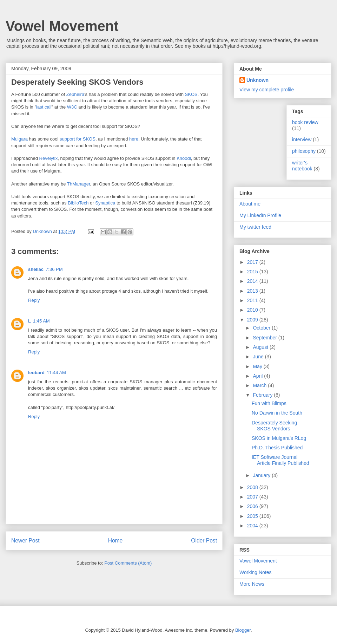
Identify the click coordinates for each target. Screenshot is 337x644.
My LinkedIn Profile (260, 215)
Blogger (243, 630)
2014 (253, 281)
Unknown (257, 80)
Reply (34, 300)
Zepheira (75, 94)
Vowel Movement (62, 26)
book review (305, 122)
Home (115, 541)
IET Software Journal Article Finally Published (280, 460)
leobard (36, 373)
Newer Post (25, 541)
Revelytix (49, 158)
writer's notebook (302, 166)
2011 (253, 300)
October (262, 328)
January (262, 475)
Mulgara (19, 139)
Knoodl (184, 158)
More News (252, 584)
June (259, 357)
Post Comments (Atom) (128, 563)
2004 (253, 526)
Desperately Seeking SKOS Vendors (274, 426)
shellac (36, 269)
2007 (253, 497)
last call (44, 107)
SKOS (191, 94)
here (134, 139)
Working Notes (256, 572)
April (258, 376)
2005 (253, 516)
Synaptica (105, 203)
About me (250, 204)
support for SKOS (78, 139)
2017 (253, 262)
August (261, 347)
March (260, 385)
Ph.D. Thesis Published (277, 448)
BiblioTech (78, 203)
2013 (253, 291)
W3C (72, 107)
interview (302, 139)
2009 (253, 320)
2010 (253, 310)
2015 (253, 272)
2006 (253, 506)
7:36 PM (54, 269)
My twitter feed (255, 227)
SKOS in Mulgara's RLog (279, 438)
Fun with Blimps (269, 403)
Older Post (204, 541)
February (263, 395)
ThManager (79, 184)
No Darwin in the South (277, 413)
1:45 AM (41, 321)
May (258, 366)
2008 (253, 487)
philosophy (304, 151)
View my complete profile (267, 90)
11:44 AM (56, 373)
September (265, 338)
